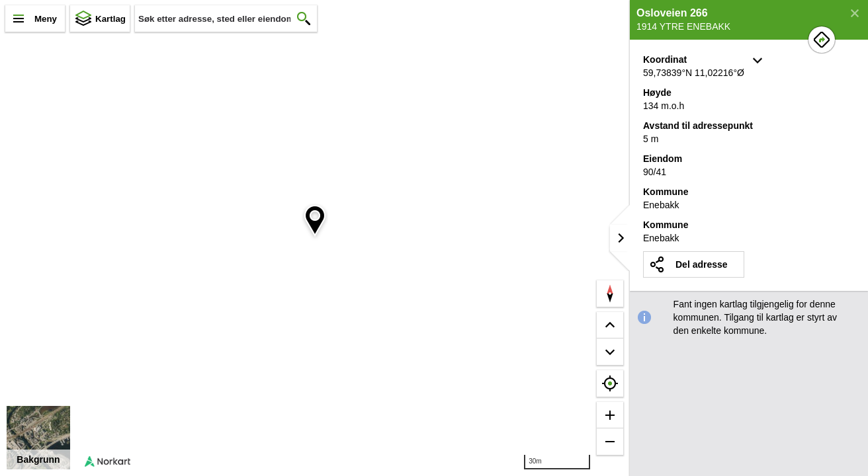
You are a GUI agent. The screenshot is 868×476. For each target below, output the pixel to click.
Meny (46, 19)
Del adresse (702, 264)
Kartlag (110, 19)
